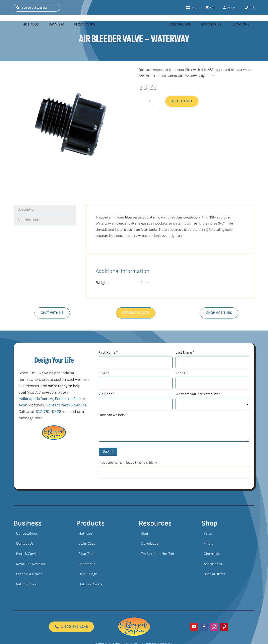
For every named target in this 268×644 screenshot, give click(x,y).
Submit (108, 452)
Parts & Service (28, 554)
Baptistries (87, 564)
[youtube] (194, 627)
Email (104, 373)
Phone (182, 373)
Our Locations (27, 533)
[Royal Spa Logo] (134, 618)
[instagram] (214, 627)
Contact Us (25, 543)
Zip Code (107, 394)
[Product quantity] (150, 101)
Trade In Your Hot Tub (158, 554)
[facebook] (204, 627)
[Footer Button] (71, 627)
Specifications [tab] (29, 220)
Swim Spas (87, 543)
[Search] (18, 8)
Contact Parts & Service (66, 405)
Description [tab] (26, 210)
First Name (108, 353)
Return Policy (26, 584)
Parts (208, 533)
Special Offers (214, 574)
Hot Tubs (86, 533)
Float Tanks (87, 554)
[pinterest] (224, 627)
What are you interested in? (198, 394)
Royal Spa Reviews (30, 564)
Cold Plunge (88, 574)
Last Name (185, 353)
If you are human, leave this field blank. (128, 463)
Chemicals (212, 554)
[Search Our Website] (37, 8)
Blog (145, 533)
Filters (209, 543)
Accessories (213, 564)
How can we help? (114, 415)
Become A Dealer (29, 574)
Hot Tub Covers (90, 584)
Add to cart (182, 101)
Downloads (150, 543)
